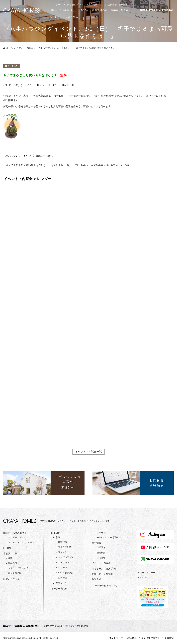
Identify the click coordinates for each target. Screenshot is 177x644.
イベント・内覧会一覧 (88, 452)
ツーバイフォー (148, 573)
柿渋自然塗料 (15, 573)
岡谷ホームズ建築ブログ (105, 569)
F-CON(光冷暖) (66, 573)
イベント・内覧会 (24, 48)
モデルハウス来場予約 (107, 537)
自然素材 (63, 578)
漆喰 (10, 558)
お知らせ (96, 579)
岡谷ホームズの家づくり (63, 10)
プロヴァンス (65, 547)
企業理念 (101, 547)
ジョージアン (65, 568)
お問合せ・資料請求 (118, 5)
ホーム (59, 5)
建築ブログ (98, 5)
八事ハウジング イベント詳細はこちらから (28, 156)
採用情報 (101, 558)
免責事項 (169, 638)
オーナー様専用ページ (106, 586)
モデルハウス (71, 17)
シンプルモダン (66, 557)
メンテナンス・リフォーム (21, 542)
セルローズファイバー (19, 568)
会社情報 (71, 5)
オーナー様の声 (59, 589)
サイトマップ (116, 638)
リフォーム (61, 583)
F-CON (85, 10)
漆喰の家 (63, 542)
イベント (84, 5)
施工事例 (54, 17)
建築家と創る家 (120, 10)
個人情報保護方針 (151, 638)
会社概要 (101, 553)
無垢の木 (12, 563)
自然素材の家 (100, 10)
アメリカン (64, 562)
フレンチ (63, 552)
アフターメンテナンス (19, 537)
